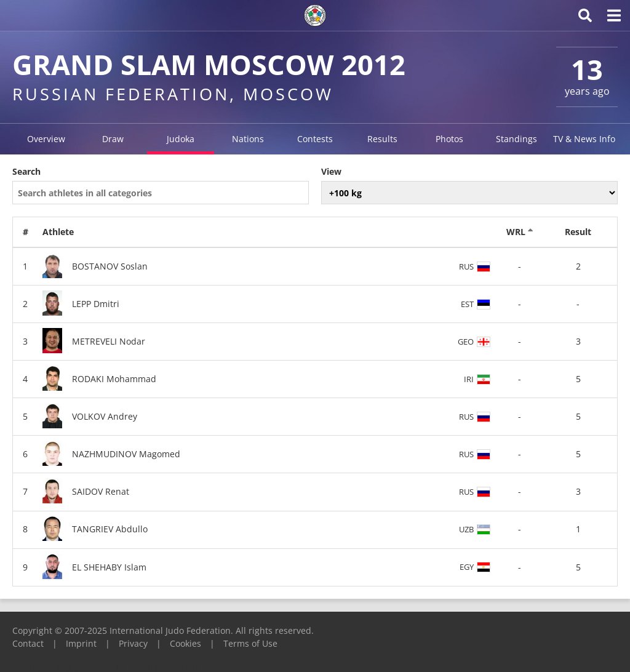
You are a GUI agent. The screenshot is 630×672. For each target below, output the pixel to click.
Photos (449, 139)
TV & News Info (584, 139)
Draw (113, 139)
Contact (28, 643)
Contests (315, 139)
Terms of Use (250, 643)
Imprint (81, 643)
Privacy (133, 643)
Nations (248, 139)
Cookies (185, 643)
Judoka (181, 139)
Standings (516, 139)
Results (382, 139)
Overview (46, 139)
